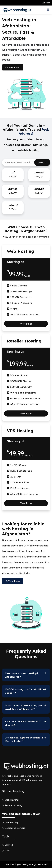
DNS (7, 851)
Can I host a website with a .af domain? (23, 723)
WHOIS (9, 845)
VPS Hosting (11, 822)
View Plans (13, 67)
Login (46, 3)
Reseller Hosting (13, 805)
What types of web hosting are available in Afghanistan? (24, 707)
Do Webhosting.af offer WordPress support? (26, 691)
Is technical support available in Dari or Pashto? (24, 739)
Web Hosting (12, 800)
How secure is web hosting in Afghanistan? (22, 675)
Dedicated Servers (15, 828)
